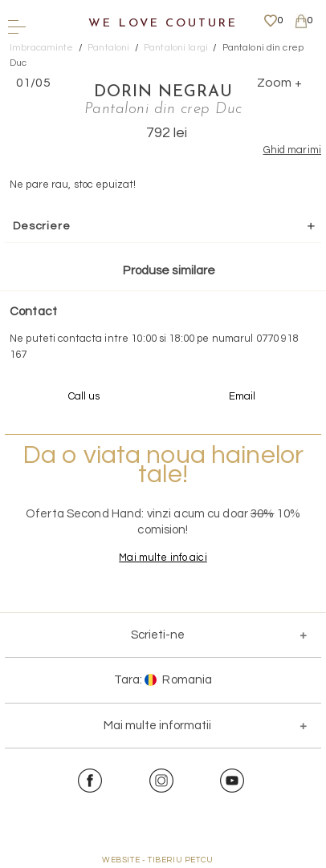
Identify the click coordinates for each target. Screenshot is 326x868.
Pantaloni (108, 48)
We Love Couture (163, 24)
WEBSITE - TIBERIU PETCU (158, 860)
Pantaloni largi (176, 48)
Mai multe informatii (157, 726)
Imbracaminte (42, 48)
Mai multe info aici (163, 558)
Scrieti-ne (158, 635)
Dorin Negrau (163, 92)
